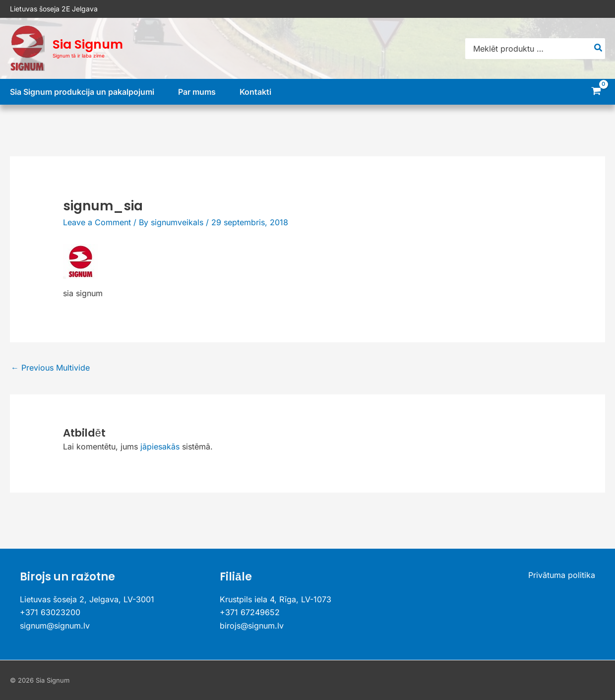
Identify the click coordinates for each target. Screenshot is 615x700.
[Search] (599, 49)
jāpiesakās (160, 446)
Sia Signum (88, 44)
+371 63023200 (50, 612)
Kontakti (255, 92)
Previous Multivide (50, 368)
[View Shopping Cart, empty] (596, 92)
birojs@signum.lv (252, 626)
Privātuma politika (562, 575)
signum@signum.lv (55, 626)
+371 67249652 (250, 612)
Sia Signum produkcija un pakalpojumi (82, 92)
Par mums (197, 92)
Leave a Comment (97, 222)
